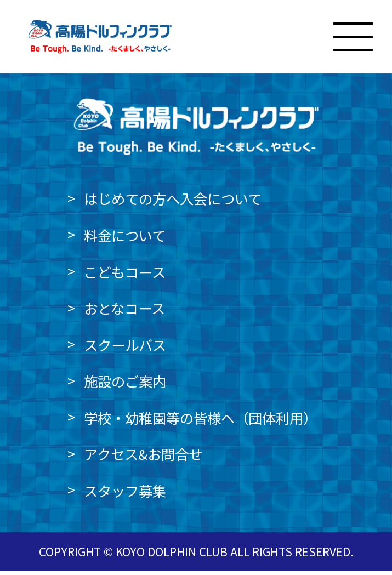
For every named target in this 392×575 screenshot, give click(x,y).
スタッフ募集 (125, 495)
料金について (125, 240)
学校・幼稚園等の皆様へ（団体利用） (200, 422)
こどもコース (125, 276)
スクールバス (125, 349)
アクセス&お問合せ (143, 459)
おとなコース (124, 312)
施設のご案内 (125, 385)
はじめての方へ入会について (173, 203)
